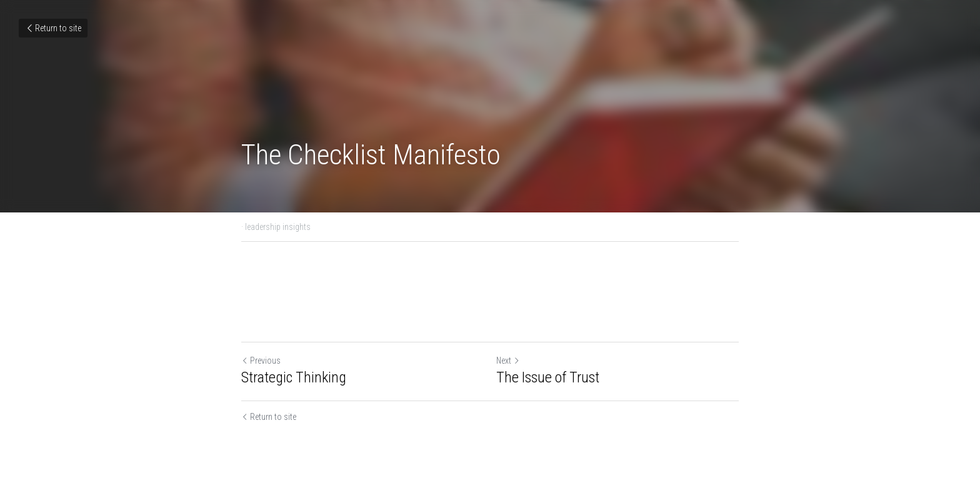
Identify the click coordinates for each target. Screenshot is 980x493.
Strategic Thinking (294, 377)
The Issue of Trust (548, 377)
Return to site (53, 28)
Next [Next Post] (508, 361)
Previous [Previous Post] (261, 361)
